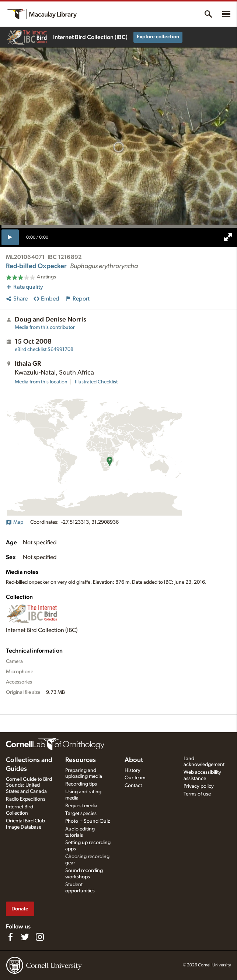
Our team (135, 778)
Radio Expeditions (26, 799)
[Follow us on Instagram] (40, 937)
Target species (81, 814)
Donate (20, 909)
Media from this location (41, 382)
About (134, 760)
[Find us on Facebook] (10, 937)
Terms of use (197, 794)
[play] (10, 237)
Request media (81, 806)
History (133, 770)
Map (15, 522)
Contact (133, 786)
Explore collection (158, 37)
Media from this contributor (45, 327)
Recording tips (81, 784)
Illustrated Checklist (96, 382)
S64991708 (44, 350)
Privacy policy (199, 786)
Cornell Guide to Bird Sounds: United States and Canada (29, 786)
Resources (81, 760)
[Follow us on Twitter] (25, 937)
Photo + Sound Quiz (88, 821)
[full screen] (228, 237)
